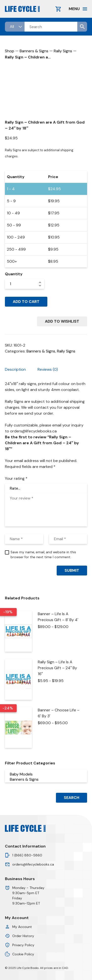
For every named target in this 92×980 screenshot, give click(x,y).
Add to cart (26, 302)
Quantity (14, 274)
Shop (10, 51)
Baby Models (46, 774)
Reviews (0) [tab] (48, 369)
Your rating (16, 478)
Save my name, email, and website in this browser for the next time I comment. (43, 555)
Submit (72, 570)
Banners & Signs (34, 51)
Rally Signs (63, 51)
